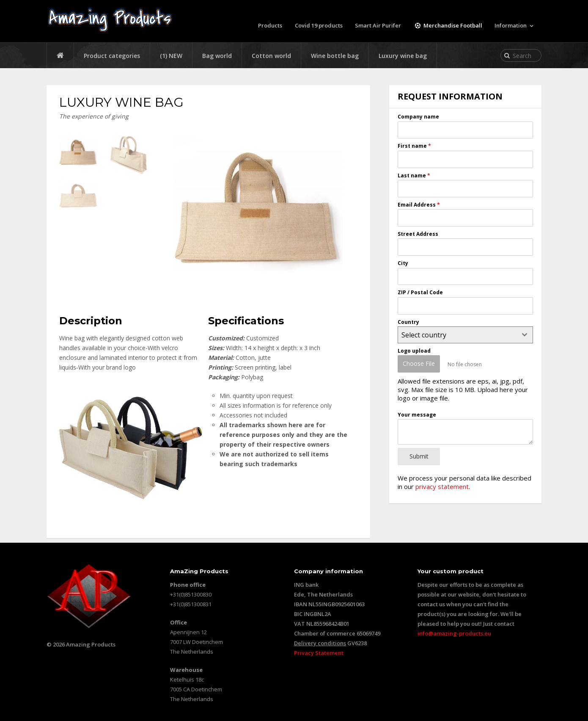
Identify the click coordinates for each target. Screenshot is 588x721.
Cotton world (271, 56)
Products (271, 25)
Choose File (419, 363)
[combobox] (465, 335)
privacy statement (442, 484)
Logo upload (414, 351)
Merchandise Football (448, 25)
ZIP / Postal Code (420, 292)
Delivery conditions (320, 643)
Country (408, 322)
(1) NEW (171, 56)
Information (511, 25)
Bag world (217, 56)
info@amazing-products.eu (454, 633)
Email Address (419, 205)
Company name (418, 117)
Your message (417, 413)
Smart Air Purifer (379, 25)
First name (414, 146)
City (403, 263)
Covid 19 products (319, 25)
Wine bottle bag (335, 56)
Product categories (112, 56)
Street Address (418, 234)
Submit (419, 455)
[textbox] (457, 335)
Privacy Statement (319, 653)
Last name (414, 175)
